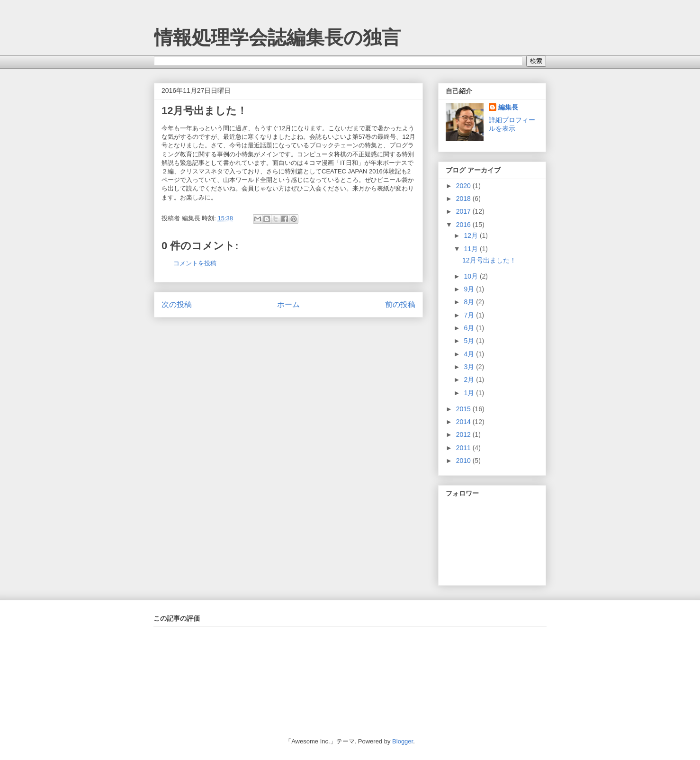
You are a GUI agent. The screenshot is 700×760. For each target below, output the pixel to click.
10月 (471, 276)
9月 (470, 289)
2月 (470, 380)
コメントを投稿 (195, 263)
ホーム (288, 304)
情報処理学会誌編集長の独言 (277, 37)
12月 (471, 235)
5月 (470, 341)
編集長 (508, 107)
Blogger (403, 741)
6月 (470, 328)
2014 (464, 422)
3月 (470, 367)
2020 (464, 186)
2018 (464, 199)
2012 (464, 434)
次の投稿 (177, 304)
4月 (470, 354)
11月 (471, 249)
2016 (464, 225)
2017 (464, 211)
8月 (470, 302)
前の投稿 (400, 304)
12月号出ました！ (204, 111)
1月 (470, 393)
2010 (464, 461)
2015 (464, 409)
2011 (464, 448)
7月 (470, 315)
